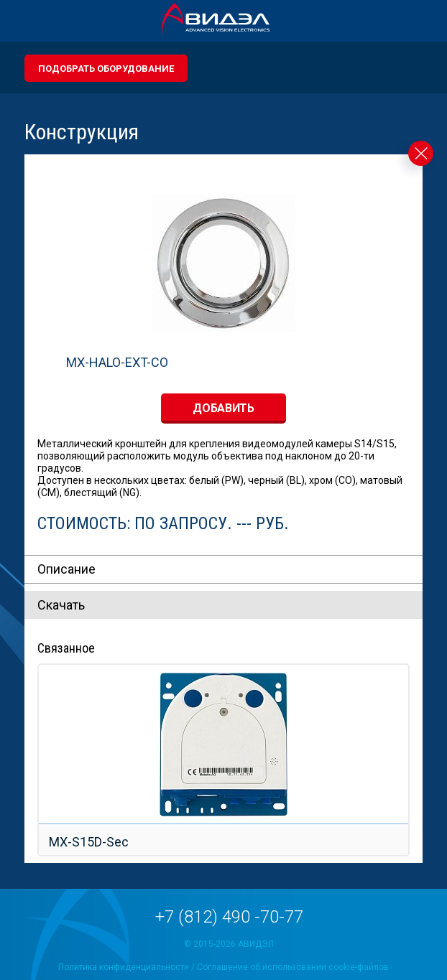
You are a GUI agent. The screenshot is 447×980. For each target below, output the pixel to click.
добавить (223, 408)
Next (414, 739)
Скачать (61, 605)
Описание (66, 569)
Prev (33, 739)
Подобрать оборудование (106, 69)
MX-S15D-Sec (89, 842)
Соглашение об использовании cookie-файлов (293, 967)
